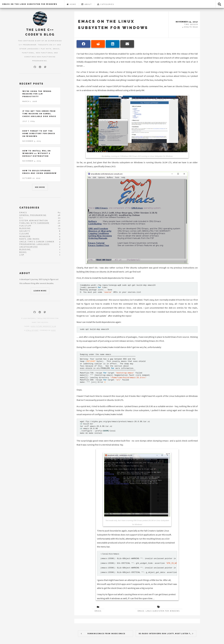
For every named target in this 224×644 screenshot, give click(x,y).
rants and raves (29, 239)
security (25, 231)
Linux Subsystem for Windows (163, 611)
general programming (33, 215)
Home (71, 4)
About (87, 4)
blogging (25, 228)
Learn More (40, 291)
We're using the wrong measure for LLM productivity (37, 94)
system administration (34, 221)
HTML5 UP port (32, 330)
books (23, 252)
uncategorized (29, 247)
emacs (23, 213)
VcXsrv (140, 72)
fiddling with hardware (34, 223)
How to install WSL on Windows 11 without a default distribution (37, 153)
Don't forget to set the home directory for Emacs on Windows (39, 134)
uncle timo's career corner (37, 242)
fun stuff (25, 226)
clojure (24, 234)
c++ (21, 218)
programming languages (34, 244)
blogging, (25, 250)
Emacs (98, 611)
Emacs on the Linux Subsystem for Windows (30, 4)
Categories (106, 4)
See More (40, 187)
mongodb (25, 236)
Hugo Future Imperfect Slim (43, 326)
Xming (129, 72)
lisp (22, 255)
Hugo (53, 330)
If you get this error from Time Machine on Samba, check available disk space (39, 114)
